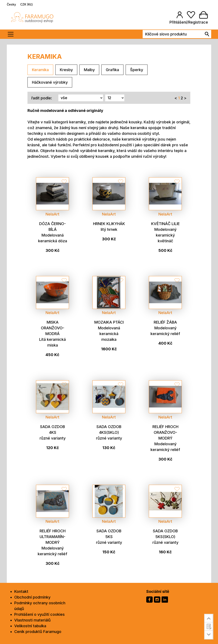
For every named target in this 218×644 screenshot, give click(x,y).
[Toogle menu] (12, 34)
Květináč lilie (165, 224)
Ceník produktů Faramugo (38, 632)
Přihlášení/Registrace (189, 22)
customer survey (209, 626)
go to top (209, 618)
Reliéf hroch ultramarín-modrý (53, 537)
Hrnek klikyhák (109, 224)
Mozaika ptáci (109, 322)
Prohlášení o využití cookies (39, 614)
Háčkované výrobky (50, 82)
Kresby (66, 70)
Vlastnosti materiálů (32, 620)
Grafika (112, 70)
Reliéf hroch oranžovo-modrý (165, 432)
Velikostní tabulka (30, 626)
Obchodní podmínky (32, 597)
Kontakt (21, 591)
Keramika (40, 70)
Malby (89, 70)
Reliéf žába (165, 322)
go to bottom (209, 635)
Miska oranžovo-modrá (53, 328)
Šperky (137, 70)
